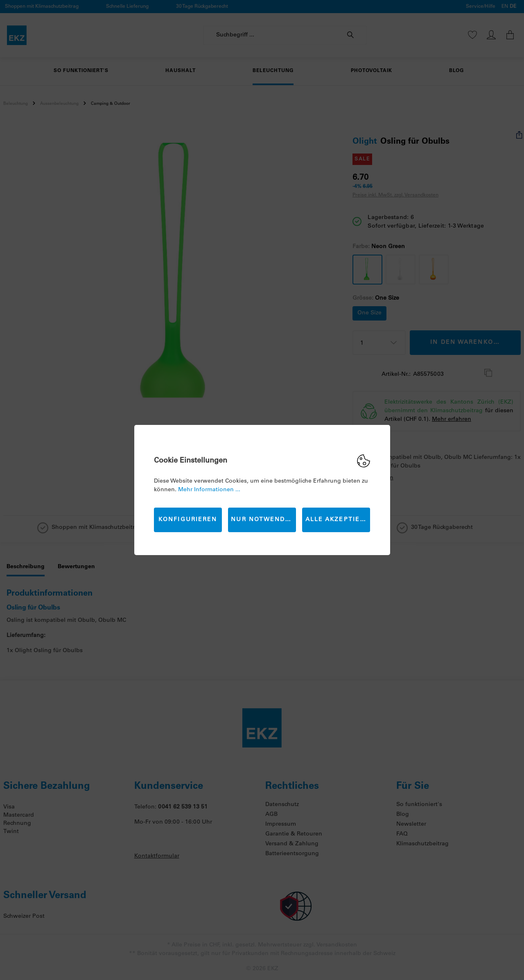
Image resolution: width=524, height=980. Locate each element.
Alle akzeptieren (338, 520)
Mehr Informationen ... (209, 490)
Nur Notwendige (263, 520)
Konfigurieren (188, 520)
